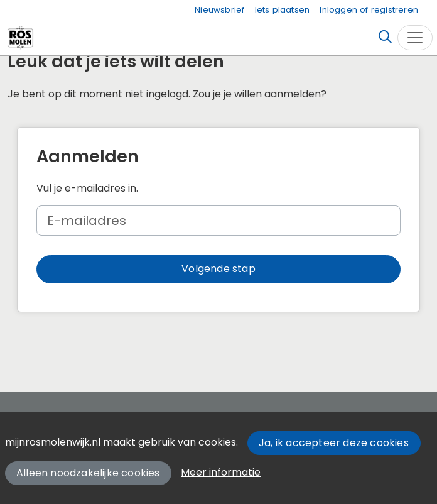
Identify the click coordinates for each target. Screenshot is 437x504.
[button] (218, 269)
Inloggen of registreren (369, 10)
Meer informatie (221, 472)
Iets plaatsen (283, 10)
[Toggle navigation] (415, 38)
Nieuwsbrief (219, 10)
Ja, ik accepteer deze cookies (334, 443)
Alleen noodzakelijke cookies (88, 473)
